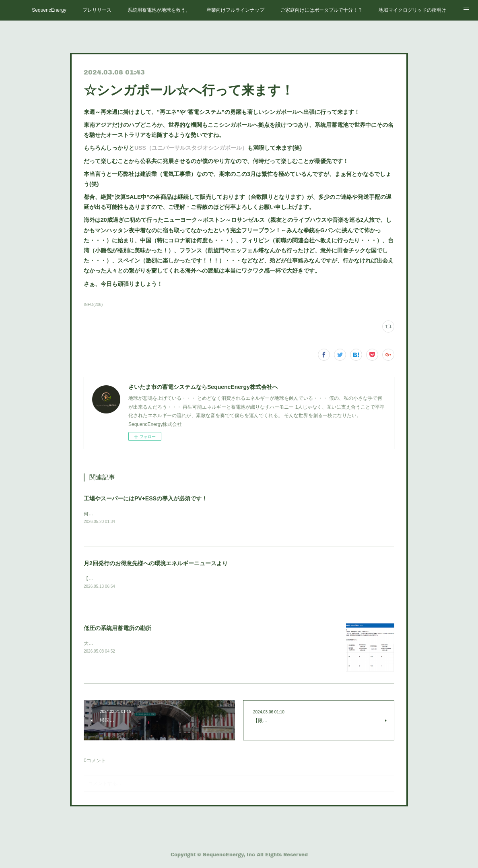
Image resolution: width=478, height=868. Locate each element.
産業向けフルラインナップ (235, 10)
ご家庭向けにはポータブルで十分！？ (321, 10)
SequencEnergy (49, 10)
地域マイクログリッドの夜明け (412, 10)
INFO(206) (93, 305)
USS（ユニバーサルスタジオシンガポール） (191, 148)
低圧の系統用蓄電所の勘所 (117, 629)
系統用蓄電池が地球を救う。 (159, 10)
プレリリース (97, 10)
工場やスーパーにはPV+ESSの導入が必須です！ (145, 498)
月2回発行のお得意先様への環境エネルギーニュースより (156, 564)
